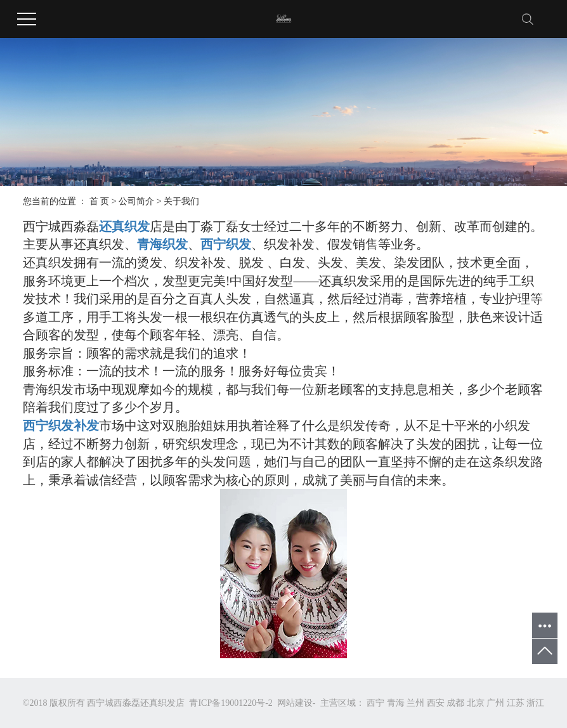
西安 (436, 703)
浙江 (535, 703)
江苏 (516, 703)
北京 (476, 703)
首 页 (100, 201)
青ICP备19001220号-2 (231, 703)
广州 (495, 703)
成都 (455, 703)
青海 (396, 703)
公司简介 (136, 201)
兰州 (415, 703)
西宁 (375, 703)
